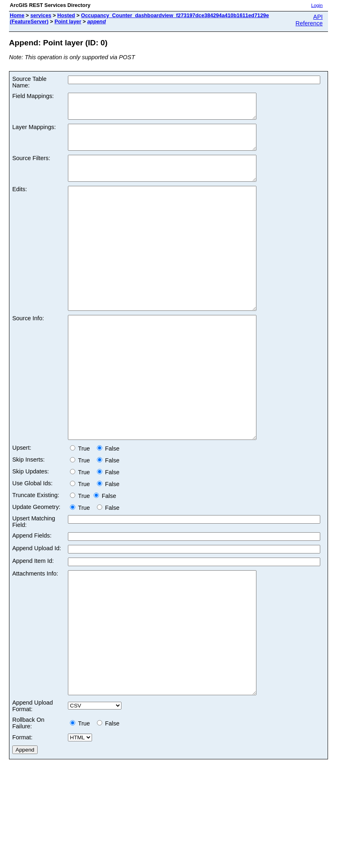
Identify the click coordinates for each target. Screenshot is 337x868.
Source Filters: (31, 168)
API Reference (309, 20)
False (108, 512)
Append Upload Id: (37, 612)
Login (317, 5)
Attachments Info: (35, 637)
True (82, 512)
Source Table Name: (29, 82)
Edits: (20, 204)
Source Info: (28, 357)
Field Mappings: (33, 96)
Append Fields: (32, 599)
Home (17, 15)
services (41, 15)
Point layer (68, 21)
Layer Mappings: (34, 132)
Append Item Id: (33, 625)
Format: (22, 826)
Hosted (66, 15)
